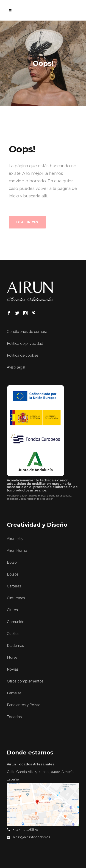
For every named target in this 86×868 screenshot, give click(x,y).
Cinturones (16, 598)
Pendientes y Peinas (24, 705)
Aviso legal (16, 367)
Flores (12, 657)
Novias (13, 669)
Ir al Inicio (27, 222)
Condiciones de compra (27, 332)
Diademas (15, 646)
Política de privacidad (25, 344)
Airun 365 (15, 539)
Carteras (14, 586)
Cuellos (13, 634)
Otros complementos (25, 681)
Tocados (14, 717)
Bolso (12, 562)
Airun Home (17, 551)
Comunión (16, 622)
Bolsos (13, 574)
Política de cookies (23, 355)
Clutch (12, 610)
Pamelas (14, 693)
